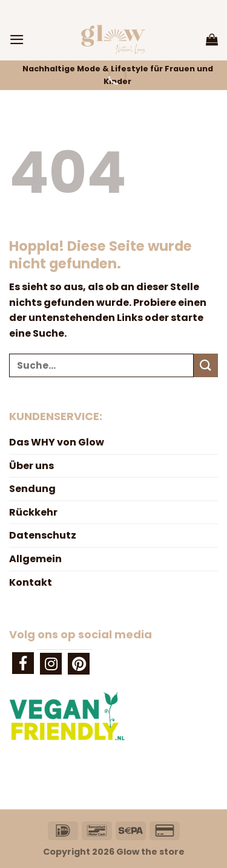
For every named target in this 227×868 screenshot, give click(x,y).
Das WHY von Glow (57, 442)
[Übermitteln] (206, 365)
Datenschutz (43, 535)
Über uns (31, 466)
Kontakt (31, 582)
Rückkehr (33, 512)
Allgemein (35, 559)
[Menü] (17, 40)
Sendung (32, 489)
